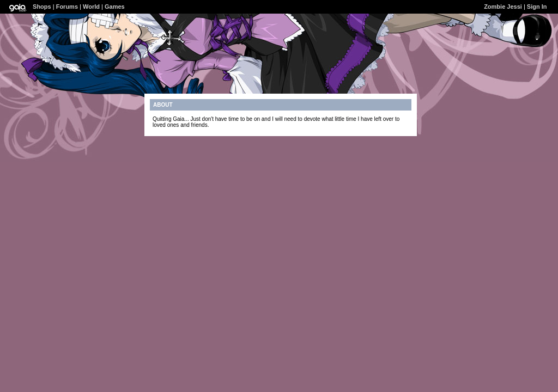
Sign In (537, 7)
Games (115, 7)
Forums (67, 7)
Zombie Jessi (503, 7)
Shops (42, 7)
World (91, 7)
